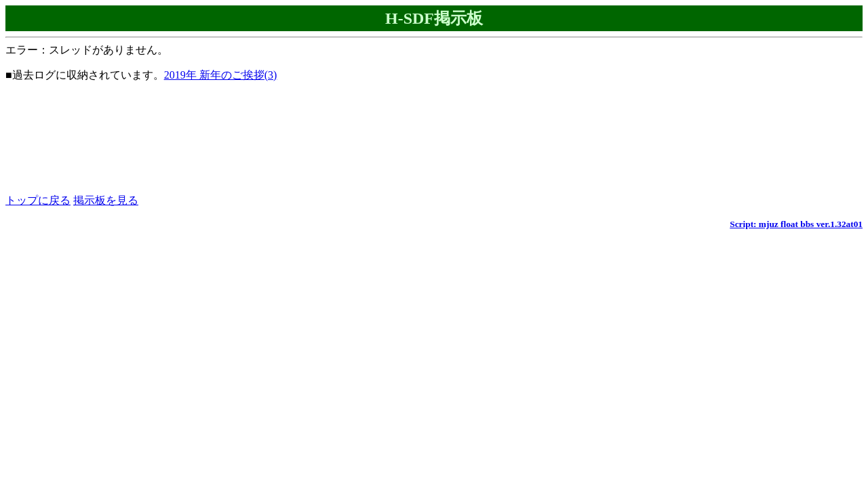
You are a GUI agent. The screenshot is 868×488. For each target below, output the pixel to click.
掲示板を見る (106, 200)
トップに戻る (38, 200)
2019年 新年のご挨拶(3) (221, 75)
